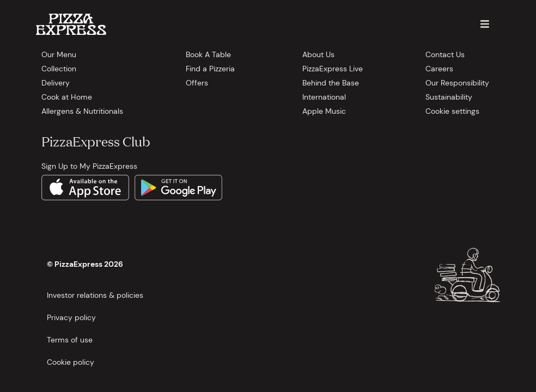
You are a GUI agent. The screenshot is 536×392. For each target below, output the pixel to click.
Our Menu (59, 54)
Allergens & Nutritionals (82, 111)
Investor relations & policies (95, 295)
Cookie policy (71, 362)
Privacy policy (71, 317)
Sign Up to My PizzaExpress (89, 166)
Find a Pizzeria (210, 69)
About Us (318, 54)
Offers (197, 83)
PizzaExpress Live (333, 69)
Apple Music (324, 111)
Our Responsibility (457, 83)
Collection (59, 69)
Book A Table (208, 54)
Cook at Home (67, 97)
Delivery (56, 83)
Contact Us (445, 54)
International (324, 97)
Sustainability (449, 97)
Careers (439, 69)
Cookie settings (452, 111)
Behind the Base (331, 83)
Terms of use (70, 340)
